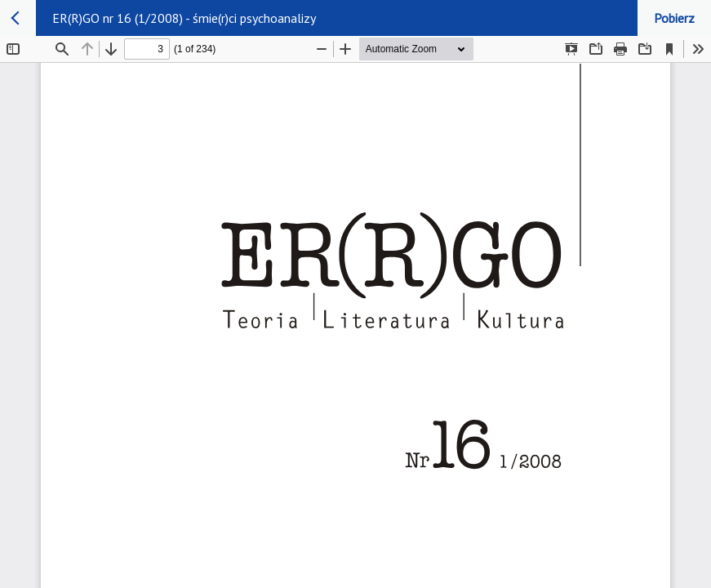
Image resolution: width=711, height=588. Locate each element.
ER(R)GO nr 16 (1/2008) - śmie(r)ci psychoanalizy (184, 18)
